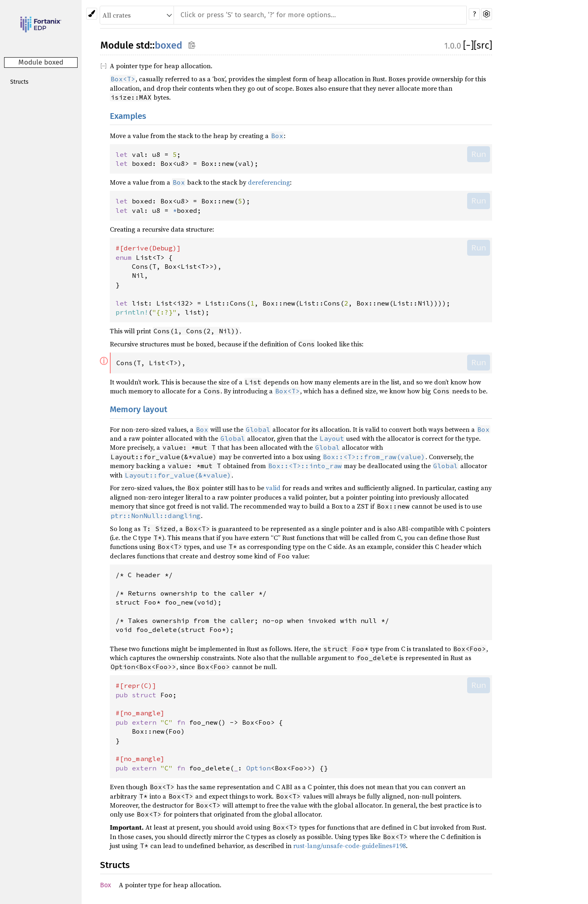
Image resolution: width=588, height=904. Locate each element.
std (143, 45)
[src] (483, 45)
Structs (19, 82)
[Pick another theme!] (92, 14)
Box (106, 885)
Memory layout (139, 410)
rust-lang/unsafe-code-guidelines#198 (350, 846)
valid (273, 488)
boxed (168, 45)
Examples (128, 116)
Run (479, 154)
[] (468, 45)
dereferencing (269, 182)
